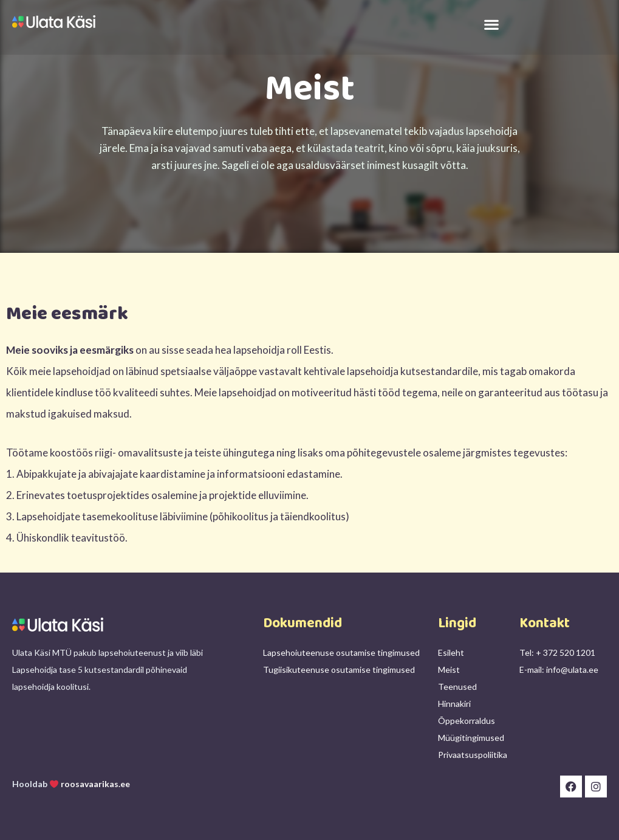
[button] (492, 24)
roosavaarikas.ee (95, 784)
